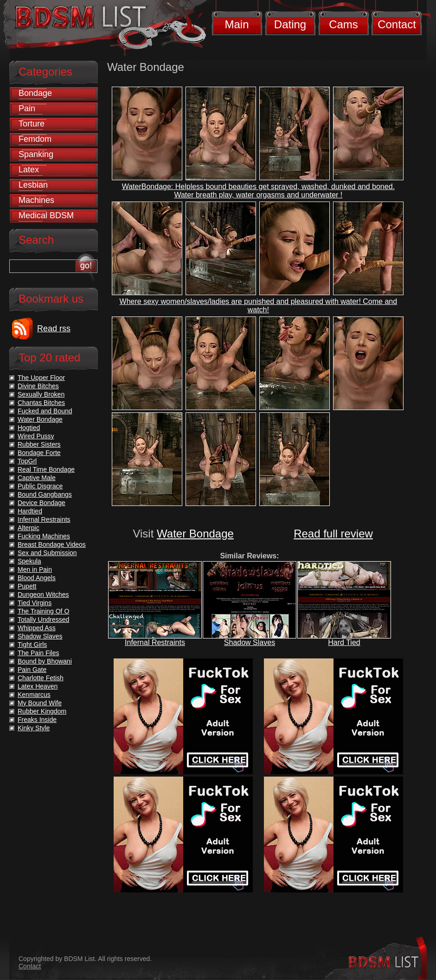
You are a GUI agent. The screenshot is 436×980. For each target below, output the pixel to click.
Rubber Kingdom (42, 711)
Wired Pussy (36, 436)
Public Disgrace (40, 486)
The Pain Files (38, 653)
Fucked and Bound (45, 411)
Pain (27, 108)
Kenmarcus (34, 695)
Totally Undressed (43, 620)
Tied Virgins (35, 603)
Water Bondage (195, 534)
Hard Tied (344, 642)
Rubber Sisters (39, 444)
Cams (343, 24)
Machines (36, 200)
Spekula (29, 561)
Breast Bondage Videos (52, 544)
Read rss (54, 329)
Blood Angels (37, 578)
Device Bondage (42, 503)
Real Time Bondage (46, 469)
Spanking (36, 154)
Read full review (333, 534)
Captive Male (37, 478)
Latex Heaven (38, 686)
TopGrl (27, 461)
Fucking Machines (44, 536)
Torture (32, 124)
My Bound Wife (40, 703)
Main (237, 24)
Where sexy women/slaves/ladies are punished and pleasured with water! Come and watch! (259, 306)
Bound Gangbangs (45, 494)
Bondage (35, 93)
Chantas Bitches (41, 403)
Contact (397, 24)
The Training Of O (43, 611)
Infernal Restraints (155, 642)
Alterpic (29, 528)
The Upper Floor (41, 378)
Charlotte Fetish (41, 678)
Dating (290, 24)
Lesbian (33, 185)
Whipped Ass (37, 628)
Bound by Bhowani (45, 661)
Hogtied (29, 428)
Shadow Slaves (250, 642)
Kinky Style (34, 728)
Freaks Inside (37, 720)
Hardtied (30, 511)
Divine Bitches (38, 386)
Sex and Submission (47, 553)
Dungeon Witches (43, 594)
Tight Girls (32, 645)
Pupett (27, 586)
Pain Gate (32, 670)
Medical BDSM (46, 215)
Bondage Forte (39, 453)
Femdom (35, 139)
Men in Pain (35, 569)
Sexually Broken (41, 394)
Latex (29, 170)
